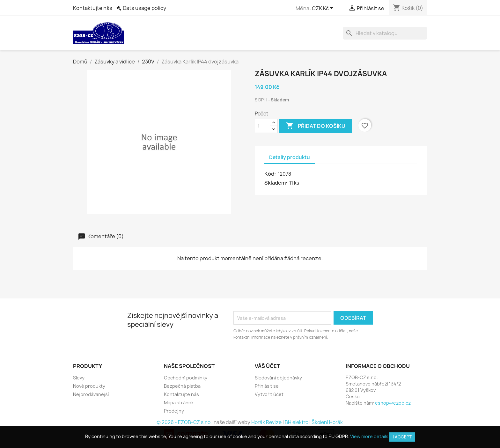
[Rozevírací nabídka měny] (324, 9)
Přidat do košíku (316, 126)
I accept (402, 437)
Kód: (271, 174)
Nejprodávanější (91, 394)
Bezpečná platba (182, 386)
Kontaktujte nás (93, 8)
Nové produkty (89, 386)
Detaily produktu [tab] (290, 157)
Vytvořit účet (269, 394)
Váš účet (267, 366)
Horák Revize (266, 422)
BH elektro (297, 422)
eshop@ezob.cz (393, 403)
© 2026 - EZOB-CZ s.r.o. (185, 422)
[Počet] (262, 126)
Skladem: (276, 183)
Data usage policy (144, 8)
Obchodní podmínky (186, 378)
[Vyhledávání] (385, 33)
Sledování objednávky (278, 378)
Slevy (79, 378)
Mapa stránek (179, 403)
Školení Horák (327, 422)
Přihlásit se (267, 386)
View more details (369, 436)
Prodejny (174, 411)
